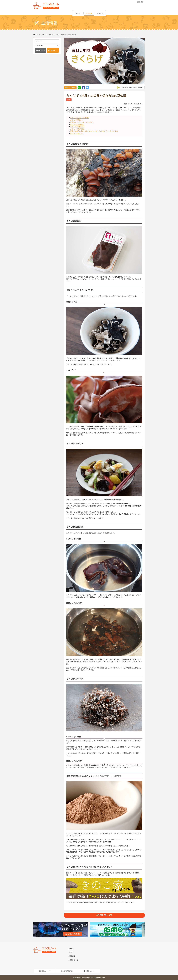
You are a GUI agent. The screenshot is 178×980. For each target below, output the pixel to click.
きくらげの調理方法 (77, 127)
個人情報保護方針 (67, 971)
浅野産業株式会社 (88, 977)
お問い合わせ (141, 2)
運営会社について (45, 971)
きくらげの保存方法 (77, 129)
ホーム (71, 949)
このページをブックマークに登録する (130, 88)
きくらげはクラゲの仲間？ (80, 118)
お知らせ (101, 13)
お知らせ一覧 (73, 960)
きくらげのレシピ (77, 133)
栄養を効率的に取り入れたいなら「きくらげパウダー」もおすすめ (94, 131)
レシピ (78, 13)
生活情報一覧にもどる (104, 915)
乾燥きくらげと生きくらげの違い (82, 122)
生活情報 (89, 13)
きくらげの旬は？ (77, 120)
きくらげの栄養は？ (77, 125)
